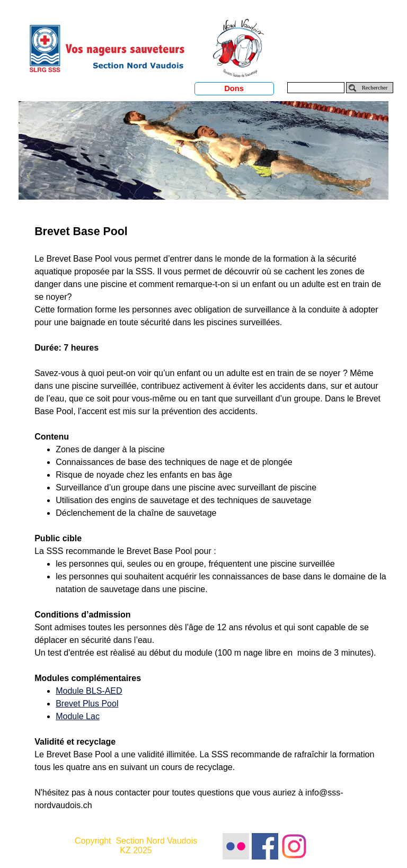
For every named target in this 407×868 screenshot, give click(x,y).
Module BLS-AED (89, 691)
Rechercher (375, 88)
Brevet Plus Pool (87, 704)
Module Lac (78, 716)
